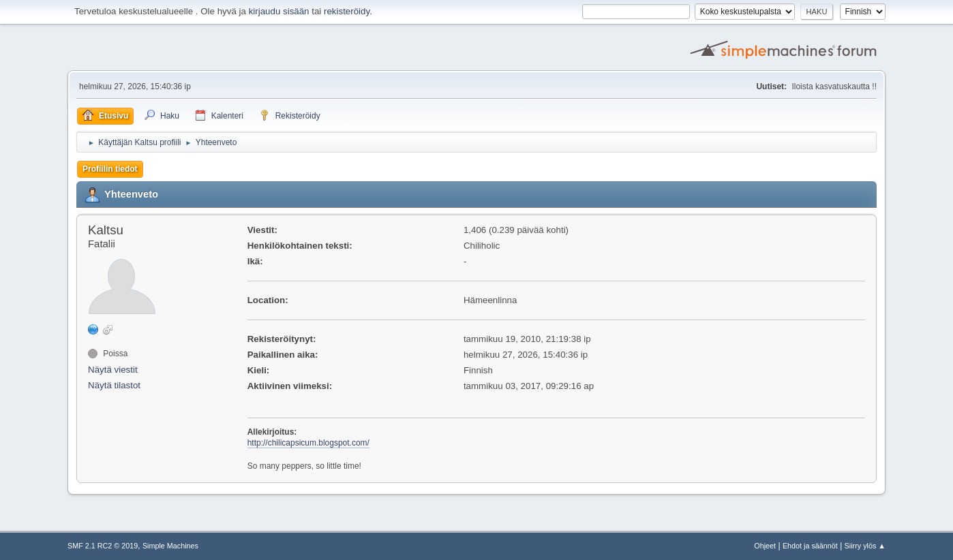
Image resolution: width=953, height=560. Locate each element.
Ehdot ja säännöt (810, 546)
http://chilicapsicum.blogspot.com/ (308, 443)
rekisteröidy (347, 11)
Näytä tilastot (114, 385)
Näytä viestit (113, 370)
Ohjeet (765, 546)
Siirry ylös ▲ (865, 546)
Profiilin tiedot (110, 169)
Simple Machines (170, 546)
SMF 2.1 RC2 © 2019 (103, 546)
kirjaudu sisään (279, 11)
